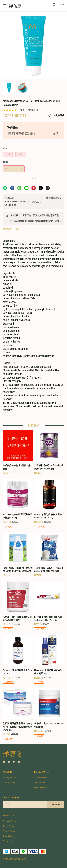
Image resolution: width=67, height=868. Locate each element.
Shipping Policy (9, 821)
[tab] (7, 231)
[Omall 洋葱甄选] (15, 6)
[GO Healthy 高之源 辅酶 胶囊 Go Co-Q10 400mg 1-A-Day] (49, 504)
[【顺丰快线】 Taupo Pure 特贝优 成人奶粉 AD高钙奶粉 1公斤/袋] (18, 555)
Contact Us (7, 841)
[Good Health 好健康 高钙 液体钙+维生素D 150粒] (18, 504)
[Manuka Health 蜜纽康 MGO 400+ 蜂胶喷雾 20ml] (49, 660)
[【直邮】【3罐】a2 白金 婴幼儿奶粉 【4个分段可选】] (49, 453)
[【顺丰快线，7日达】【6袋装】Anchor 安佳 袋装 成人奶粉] (49, 555)
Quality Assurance (41, 788)
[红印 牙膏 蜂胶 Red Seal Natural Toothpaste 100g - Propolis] (49, 606)
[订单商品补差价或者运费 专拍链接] (18, 453)
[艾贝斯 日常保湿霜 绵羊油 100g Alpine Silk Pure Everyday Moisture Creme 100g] (18, 715)
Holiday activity (9, 778)
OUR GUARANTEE (41, 772)
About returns (39, 783)
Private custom (9, 783)
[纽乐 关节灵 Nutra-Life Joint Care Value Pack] (49, 713)
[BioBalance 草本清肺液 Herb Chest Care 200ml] (18, 660)
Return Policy (8, 826)
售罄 (34, 179)
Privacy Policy (9, 836)
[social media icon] (4, 763)
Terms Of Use (9, 816)
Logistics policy (40, 778)
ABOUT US (7, 772)
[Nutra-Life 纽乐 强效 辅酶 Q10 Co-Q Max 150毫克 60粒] (18, 606)
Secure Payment (9, 831)
